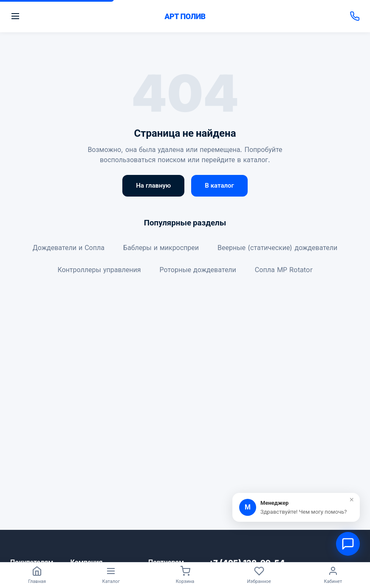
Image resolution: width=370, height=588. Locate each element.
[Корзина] (185, 575)
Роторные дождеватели (198, 270)
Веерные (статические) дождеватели (277, 248)
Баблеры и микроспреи (161, 248)
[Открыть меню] (83, 16)
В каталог (219, 185)
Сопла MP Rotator (284, 270)
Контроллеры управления (99, 270)
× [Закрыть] (352, 500)
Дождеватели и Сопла (69, 248)
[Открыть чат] (348, 544)
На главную (153, 185)
